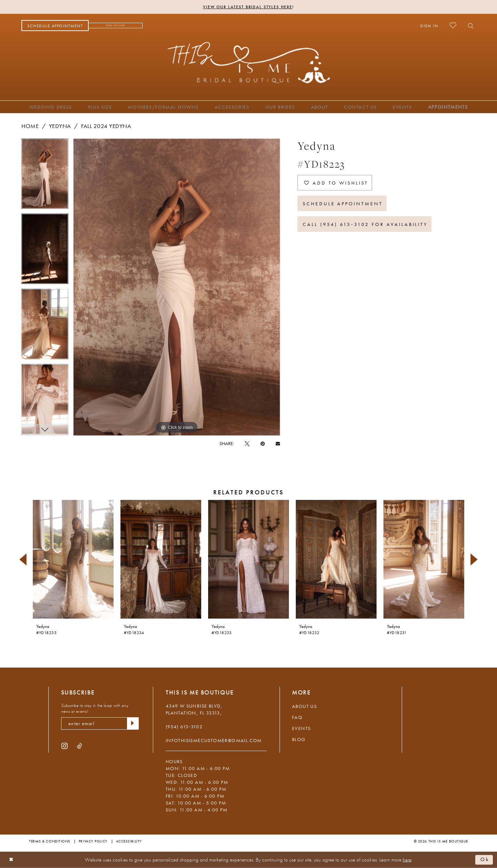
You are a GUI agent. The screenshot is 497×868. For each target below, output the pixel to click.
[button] (429, 26)
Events (301, 728)
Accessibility (129, 841)
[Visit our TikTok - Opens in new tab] (80, 746)
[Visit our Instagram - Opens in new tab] (65, 746)
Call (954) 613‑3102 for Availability (365, 224)
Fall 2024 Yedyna (106, 126)
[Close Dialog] (11, 860)
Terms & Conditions (50, 841)
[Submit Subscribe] (133, 723)
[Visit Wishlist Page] (453, 25)
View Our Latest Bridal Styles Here (248, 7)
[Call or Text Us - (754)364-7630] (116, 26)
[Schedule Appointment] (55, 26)
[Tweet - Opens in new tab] (247, 443)
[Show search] (469, 26)
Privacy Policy (93, 841)
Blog (299, 739)
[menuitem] (55, 26)
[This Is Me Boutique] (249, 62)
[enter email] (100, 723)
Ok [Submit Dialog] (485, 860)
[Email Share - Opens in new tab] (278, 443)
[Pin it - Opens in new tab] (263, 443)
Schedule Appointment (343, 204)
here (407, 860)
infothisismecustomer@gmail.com (214, 740)
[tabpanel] (45, 176)
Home (30, 126)
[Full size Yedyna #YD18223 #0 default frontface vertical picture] (177, 287)
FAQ (297, 717)
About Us (304, 706)
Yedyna (60, 126)
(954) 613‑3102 (184, 727)
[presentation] (73, 559)
